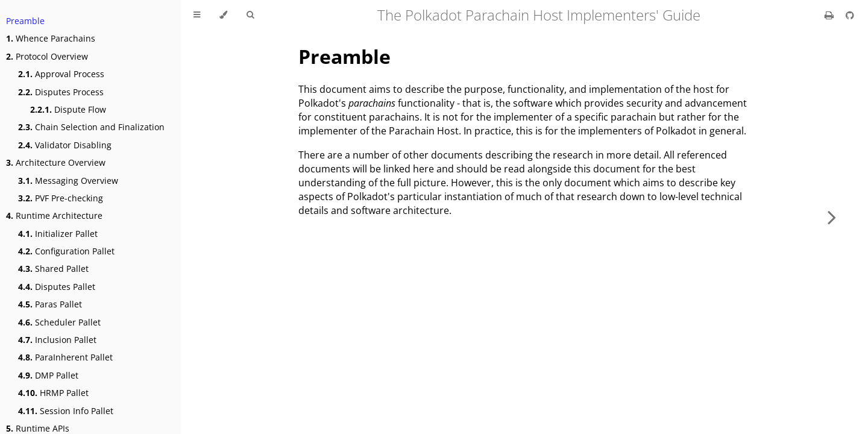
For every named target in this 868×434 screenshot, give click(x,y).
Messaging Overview (68, 181)
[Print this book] (830, 15)
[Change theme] (223, 15)
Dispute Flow (68, 109)
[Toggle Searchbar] (250, 15)
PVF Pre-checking (61, 198)
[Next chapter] (832, 217)
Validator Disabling (65, 145)
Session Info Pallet (66, 411)
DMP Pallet (48, 375)
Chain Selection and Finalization (91, 127)
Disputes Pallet (57, 287)
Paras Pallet (50, 304)
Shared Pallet (53, 269)
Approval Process (61, 74)
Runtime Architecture (54, 215)
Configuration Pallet (66, 251)
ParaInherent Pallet (65, 357)
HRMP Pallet (53, 393)
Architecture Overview (56, 162)
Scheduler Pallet (59, 322)
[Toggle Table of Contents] (197, 15)
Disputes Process (61, 92)
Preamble (25, 21)
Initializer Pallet (58, 234)
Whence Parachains (51, 38)
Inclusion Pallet (57, 340)
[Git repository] (850, 15)
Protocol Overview (47, 56)
